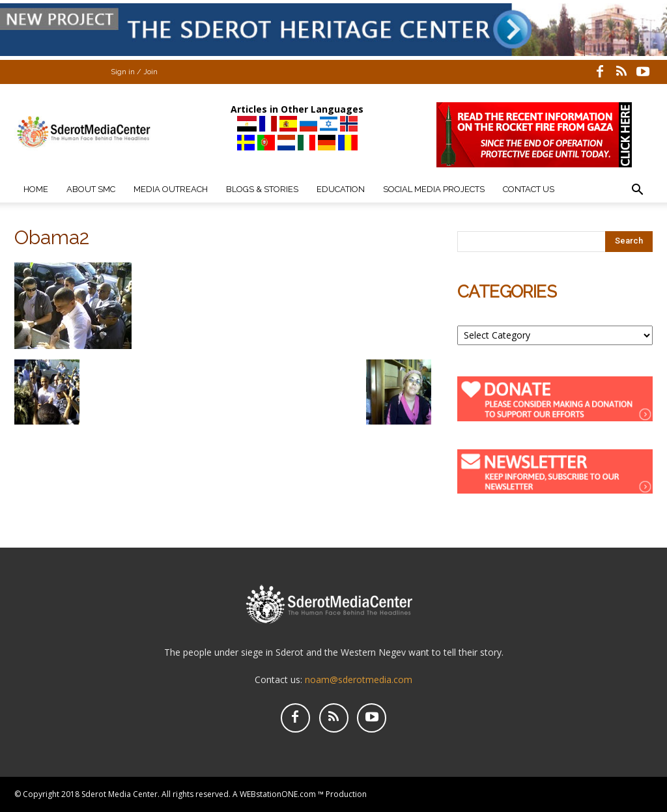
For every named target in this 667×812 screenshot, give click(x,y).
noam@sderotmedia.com (359, 679)
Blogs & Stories (262, 189)
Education (341, 189)
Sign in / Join (134, 72)
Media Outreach (171, 189)
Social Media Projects (434, 189)
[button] (637, 191)
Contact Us (529, 189)
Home (36, 189)
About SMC (91, 189)
